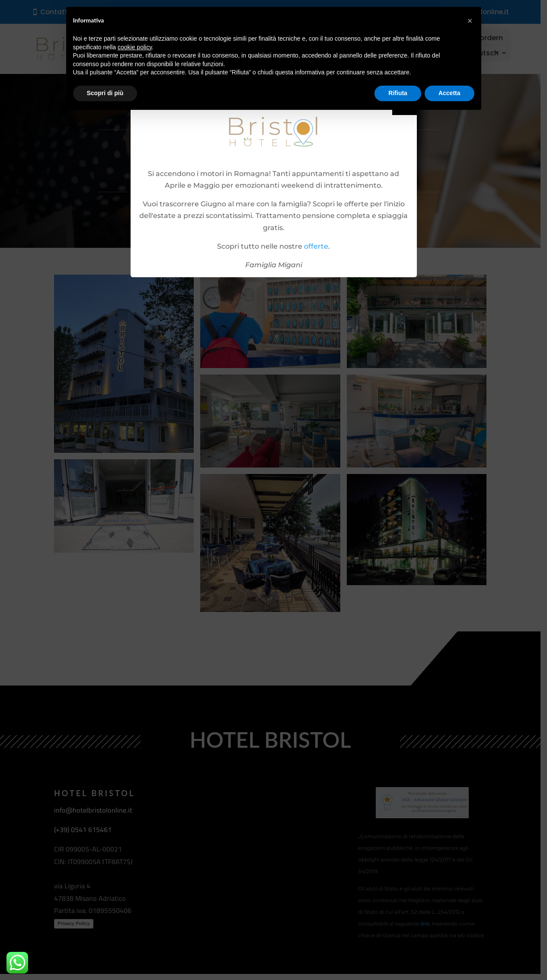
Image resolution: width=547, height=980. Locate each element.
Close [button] (405, 107)
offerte (316, 246)
